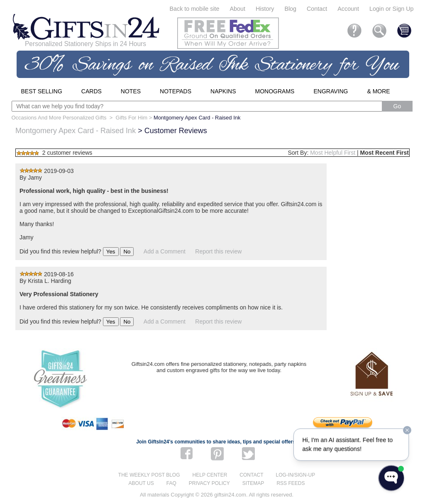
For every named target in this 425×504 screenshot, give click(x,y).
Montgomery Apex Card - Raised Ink (76, 131)
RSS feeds (291, 483)
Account (348, 9)
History (265, 9)
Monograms (275, 91)
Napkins (223, 91)
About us (141, 483)
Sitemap (253, 483)
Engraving (331, 91)
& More (378, 91)
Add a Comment (165, 251)
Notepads (176, 91)
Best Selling (42, 91)
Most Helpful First (333, 153)
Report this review (218, 251)
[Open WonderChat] (391, 478)
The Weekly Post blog (149, 475)
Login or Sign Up (392, 9)
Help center (210, 475)
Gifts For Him (132, 118)
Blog (290, 9)
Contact (317, 9)
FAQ (171, 483)
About (238, 9)
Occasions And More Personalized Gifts (59, 118)
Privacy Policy (209, 483)
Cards (92, 91)
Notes (131, 91)
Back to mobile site (195, 9)
